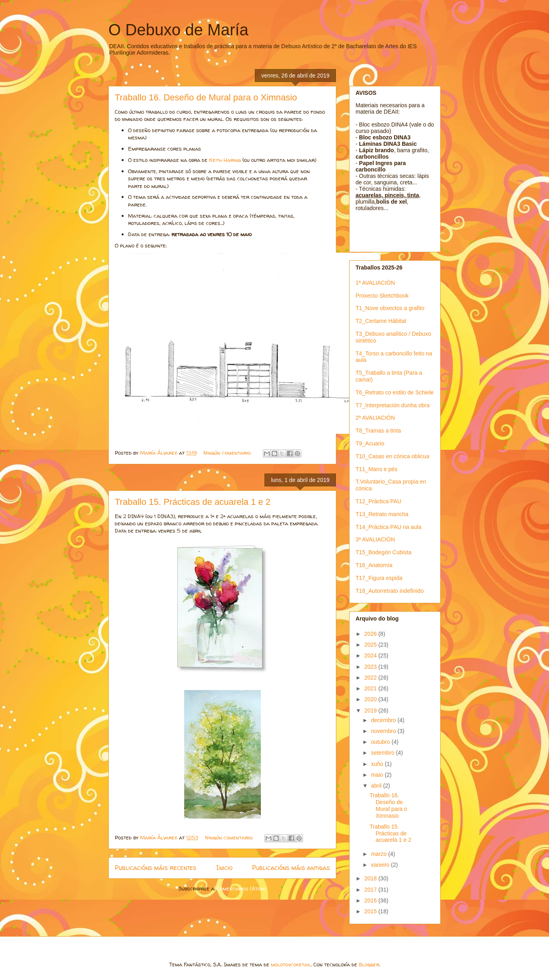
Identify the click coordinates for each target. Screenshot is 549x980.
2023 (371, 667)
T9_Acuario (370, 443)
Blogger (369, 964)
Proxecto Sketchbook (382, 296)
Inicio (224, 868)
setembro (383, 753)
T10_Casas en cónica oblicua (392, 456)
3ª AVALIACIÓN (375, 539)
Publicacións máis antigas (291, 868)
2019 (371, 710)
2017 (371, 890)
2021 (371, 688)
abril (377, 786)
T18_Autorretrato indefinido (390, 591)
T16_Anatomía (374, 565)
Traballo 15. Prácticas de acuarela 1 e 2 (193, 502)
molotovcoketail (291, 964)
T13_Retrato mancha (382, 514)
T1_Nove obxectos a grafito (390, 308)
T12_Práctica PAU (378, 501)
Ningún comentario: (228, 453)
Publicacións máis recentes (156, 868)
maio (378, 775)
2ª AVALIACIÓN (375, 418)
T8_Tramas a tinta (378, 431)
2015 (371, 911)
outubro (381, 742)
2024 (371, 655)
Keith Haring (224, 160)
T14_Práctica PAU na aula (388, 527)
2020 (371, 699)
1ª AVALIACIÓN (375, 283)
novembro (384, 731)
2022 (371, 678)
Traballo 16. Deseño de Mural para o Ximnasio (206, 97)
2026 (371, 634)
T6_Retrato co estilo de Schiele (395, 392)
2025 (371, 645)
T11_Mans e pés (376, 469)
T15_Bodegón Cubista (383, 552)
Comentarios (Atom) (241, 888)
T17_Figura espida (379, 578)
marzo (379, 854)
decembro (384, 720)
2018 (371, 878)
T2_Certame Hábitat (381, 321)
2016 (371, 900)
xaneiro (381, 865)
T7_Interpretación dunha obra (392, 405)
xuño (378, 764)
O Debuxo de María (178, 30)
